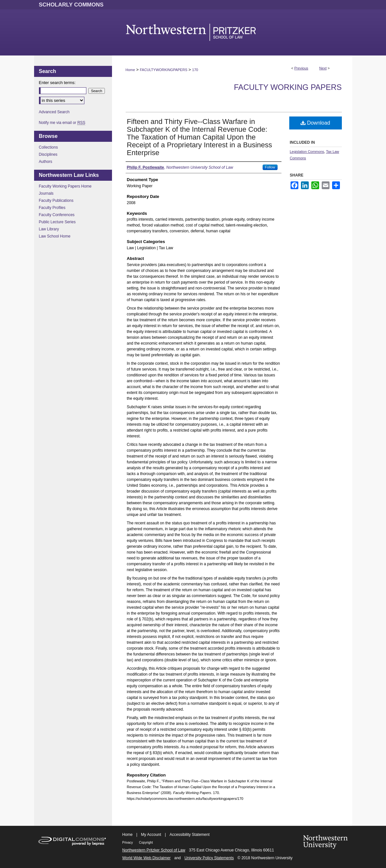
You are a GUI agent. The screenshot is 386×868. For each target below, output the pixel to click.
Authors (46, 162)
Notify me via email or (62, 123)
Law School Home (55, 236)
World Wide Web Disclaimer (147, 858)
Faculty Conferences (57, 215)
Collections (49, 147)
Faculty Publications (56, 201)
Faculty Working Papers (288, 87)
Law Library (49, 229)
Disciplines (48, 154)
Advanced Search (54, 112)
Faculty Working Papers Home (65, 186)
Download (315, 123)
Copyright (146, 843)
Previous (301, 68)
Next (323, 68)
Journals (46, 193)
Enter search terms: (57, 83)
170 (195, 70)
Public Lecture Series (57, 222)
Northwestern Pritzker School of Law (154, 850)
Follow (270, 167)
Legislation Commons (307, 152)
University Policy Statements (209, 858)
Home (130, 70)
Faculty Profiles (52, 208)
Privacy (128, 843)
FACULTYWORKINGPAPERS (164, 70)
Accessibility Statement (189, 835)
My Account (151, 835)
